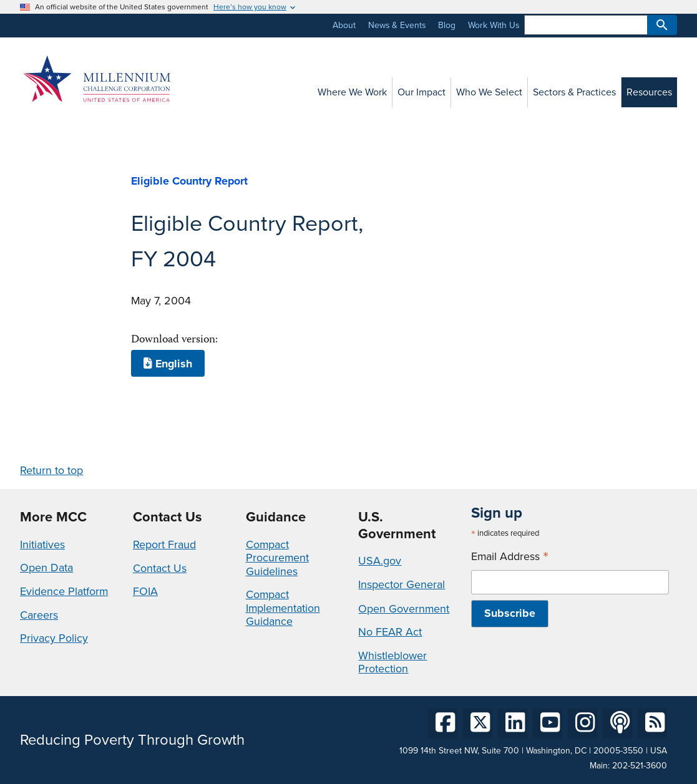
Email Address (510, 557)
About (344, 25)
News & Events (397, 25)
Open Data (46, 568)
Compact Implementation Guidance (283, 608)
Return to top (51, 470)
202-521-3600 (640, 766)
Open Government (404, 609)
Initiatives (42, 544)
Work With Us (494, 25)
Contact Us (160, 568)
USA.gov (380, 561)
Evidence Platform (64, 591)
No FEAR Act (390, 632)
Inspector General (402, 584)
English (168, 364)
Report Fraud (164, 544)
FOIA (145, 591)
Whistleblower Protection (392, 662)
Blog (447, 25)
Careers (39, 615)
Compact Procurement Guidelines (277, 558)
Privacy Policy (54, 638)
